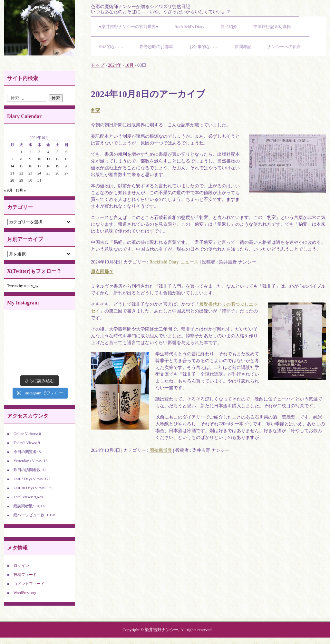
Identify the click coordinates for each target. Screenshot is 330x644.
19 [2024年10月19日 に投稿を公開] (57, 166)
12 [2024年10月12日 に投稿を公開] (57, 159)
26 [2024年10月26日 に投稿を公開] (57, 173)
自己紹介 (229, 27)
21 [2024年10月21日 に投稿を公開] (12, 173)
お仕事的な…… (204, 47)
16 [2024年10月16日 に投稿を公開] (30, 166)
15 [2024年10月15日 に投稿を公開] (21, 166)
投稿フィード (25, 575)
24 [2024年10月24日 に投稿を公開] (39, 173)
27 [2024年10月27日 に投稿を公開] (66, 173)
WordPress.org (25, 593)
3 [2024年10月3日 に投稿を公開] (39, 152)
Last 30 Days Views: (30, 488)
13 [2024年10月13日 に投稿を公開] (66, 159)
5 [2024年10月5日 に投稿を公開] (57, 152)
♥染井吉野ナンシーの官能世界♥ (129, 27)
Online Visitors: (26, 434)
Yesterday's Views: (29, 461)
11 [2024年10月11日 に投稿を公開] (48, 159)
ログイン (21, 566)
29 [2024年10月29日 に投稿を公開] (21, 180)
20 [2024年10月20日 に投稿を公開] (66, 166)
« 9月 (8, 190)
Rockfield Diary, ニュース (174, 262)
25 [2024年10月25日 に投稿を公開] (48, 173)
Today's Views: (26, 443)
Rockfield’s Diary (189, 27)
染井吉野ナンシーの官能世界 (39, 28)
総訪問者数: (24, 506)
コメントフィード (29, 584)
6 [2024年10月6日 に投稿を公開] (66, 152)
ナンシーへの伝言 (284, 47)
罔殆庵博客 (161, 450)
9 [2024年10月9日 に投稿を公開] (30, 159)
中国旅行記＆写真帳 (272, 27)
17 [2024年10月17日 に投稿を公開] (39, 166)
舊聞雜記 (243, 47)
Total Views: (24, 497)
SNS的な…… (111, 47)
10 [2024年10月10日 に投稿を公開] (39, 159)
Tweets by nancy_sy (23, 286)
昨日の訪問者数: (28, 470)
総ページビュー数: (30, 515)
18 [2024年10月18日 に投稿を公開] (48, 166)
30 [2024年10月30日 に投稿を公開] (30, 180)
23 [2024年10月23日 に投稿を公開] (30, 173)
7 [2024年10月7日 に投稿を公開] (12, 159)
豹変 (95, 110)
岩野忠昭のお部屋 (156, 47)
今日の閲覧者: (26, 452)
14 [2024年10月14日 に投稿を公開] (12, 166)
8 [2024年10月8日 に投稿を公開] (21, 159)
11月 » (21, 190)
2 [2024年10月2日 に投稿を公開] (30, 152)
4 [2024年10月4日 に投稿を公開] (48, 152)
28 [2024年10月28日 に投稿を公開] (12, 180)
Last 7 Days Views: (29, 479)
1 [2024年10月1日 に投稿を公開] (21, 152)
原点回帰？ (102, 272)
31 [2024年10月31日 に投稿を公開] (39, 180)
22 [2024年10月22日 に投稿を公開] (21, 173)
